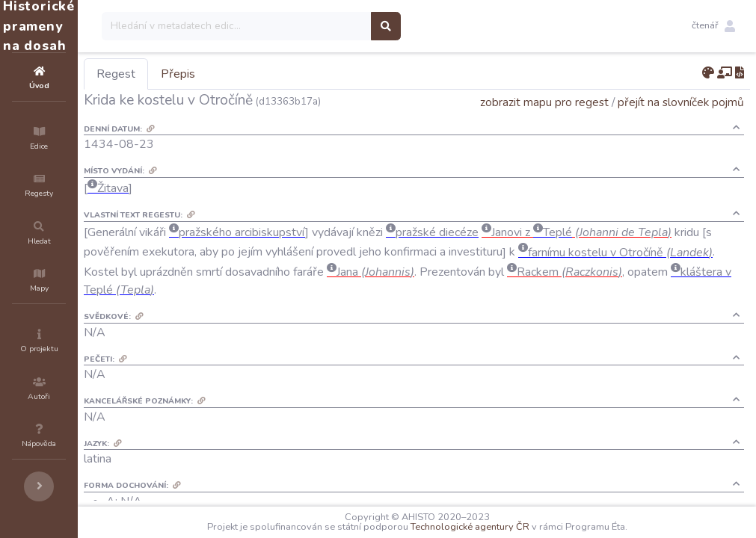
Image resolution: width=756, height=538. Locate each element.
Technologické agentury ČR (515, 527)
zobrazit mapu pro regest (544, 102)
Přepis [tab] (268, 74)
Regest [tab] (206, 74)
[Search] (326, 26)
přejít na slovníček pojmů (681, 102)
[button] (713, 26)
